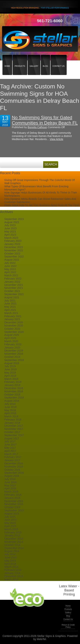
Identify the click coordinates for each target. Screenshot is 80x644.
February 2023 (13, 241)
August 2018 (12, 401)
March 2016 (11, 492)
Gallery (34, 60)
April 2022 (10, 272)
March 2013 (11, 579)
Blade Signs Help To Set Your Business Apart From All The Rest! (42, 205)
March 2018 (11, 416)
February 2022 (13, 279)
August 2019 (12, 363)
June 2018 (10, 407)
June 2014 (10, 557)
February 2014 (13, 570)
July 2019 (10, 366)
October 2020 (12, 329)
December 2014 (14, 539)
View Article (57, 139)
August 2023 (12, 222)
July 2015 (10, 517)
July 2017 (10, 441)
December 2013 (14, 576)
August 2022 (12, 260)
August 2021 (12, 297)
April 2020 (10, 338)
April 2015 (10, 526)
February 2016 (13, 495)
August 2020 (12, 335)
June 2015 (10, 520)
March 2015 (11, 529)
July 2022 (10, 263)
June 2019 (10, 369)
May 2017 (10, 448)
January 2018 (12, 423)
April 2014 (10, 564)
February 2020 (13, 344)
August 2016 (12, 476)
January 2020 (12, 348)
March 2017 (11, 454)
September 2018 (14, 398)
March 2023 (11, 238)
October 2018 (12, 395)
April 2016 (10, 488)
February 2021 (13, 316)
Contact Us (59, 60)
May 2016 (10, 485)
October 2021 (12, 291)
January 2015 (12, 535)
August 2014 (12, 551)
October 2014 (12, 545)
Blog (45, 60)
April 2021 (10, 310)
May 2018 (10, 410)
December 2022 (14, 247)
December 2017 (14, 426)
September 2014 (14, 548)
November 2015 (14, 504)
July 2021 (10, 301)
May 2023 (10, 232)
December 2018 (14, 388)
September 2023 (14, 219)
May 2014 (10, 561)
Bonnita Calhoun (37, 127)
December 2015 (14, 501)
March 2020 (11, 341)
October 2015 (12, 507)
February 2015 (13, 532)
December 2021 (14, 285)
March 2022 (11, 275)
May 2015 (10, 523)
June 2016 (10, 482)
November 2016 (14, 467)
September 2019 (14, 360)
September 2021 (14, 294)
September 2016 (14, 473)
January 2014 (12, 573)
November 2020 (14, 326)
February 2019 (13, 382)
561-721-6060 (50, 21)
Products (20, 60)
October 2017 (12, 432)
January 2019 (12, 385)
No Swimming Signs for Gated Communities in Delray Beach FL (45, 120)
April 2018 (10, 413)
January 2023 (12, 244)
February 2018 (13, 420)
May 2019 (10, 373)
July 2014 (10, 554)
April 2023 (10, 235)
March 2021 (11, 313)
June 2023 (10, 228)
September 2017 (14, 435)
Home (7, 60)
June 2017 (10, 445)
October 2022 (12, 254)
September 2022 (14, 257)
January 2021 (12, 319)
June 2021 (10, 304)
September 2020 (14, 332)
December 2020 (14, 322)
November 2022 (14, 250)
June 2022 (10, 266)
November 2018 (14, 391)
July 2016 (10, 479)
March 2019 (11, 379)
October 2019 (12, 357)
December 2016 (14, 463)
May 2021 (10, 307)
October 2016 (12, 470)
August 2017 (12, 438)
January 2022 (12, 282)
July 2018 (10, 404)
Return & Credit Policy (68, 626)
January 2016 (12, 498)
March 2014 (11, 567)
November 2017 (14, 429)
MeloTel (41, 639)
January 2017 (12, 460)
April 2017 (10, 451)
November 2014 (14, 542)
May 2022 (10, 269)
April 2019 (10, 376)
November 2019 (14, 354)
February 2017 (13, 457)
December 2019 (14, 351)
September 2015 (14, 510)
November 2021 (14, 288)
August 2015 (12, 514)
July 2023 (10, 225)
